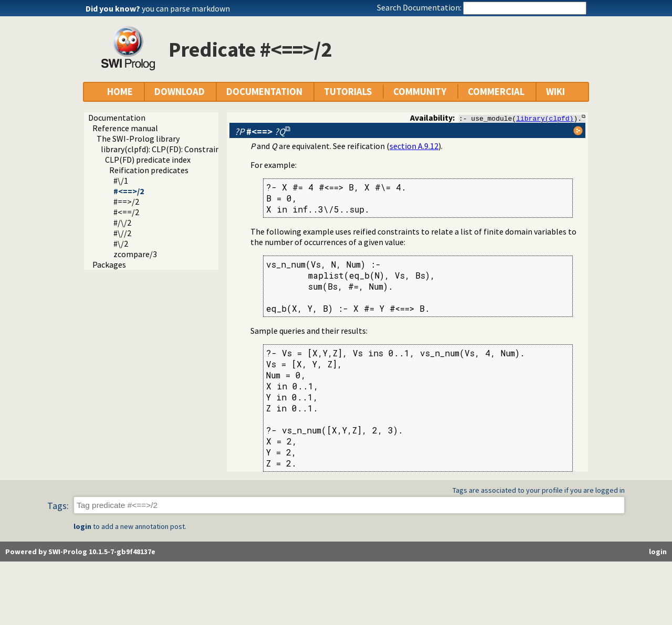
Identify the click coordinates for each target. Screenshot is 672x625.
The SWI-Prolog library (138, 139)
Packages (109, 264)
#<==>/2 (129, 191)
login (82, 527)
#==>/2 (126, 202)
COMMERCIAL (496, 92)
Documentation (117, 118)
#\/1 (121, 181)
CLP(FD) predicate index (148, 160)
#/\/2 (122, 223)
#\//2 (122, 233)
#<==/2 (126, 212)
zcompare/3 (135, 254)
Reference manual (125, 128)
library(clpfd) (545, 118)
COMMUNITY (420, 92)
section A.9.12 (414, 146)
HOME (120, 92)
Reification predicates (149, 170)
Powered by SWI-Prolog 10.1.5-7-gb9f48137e (80, 552)
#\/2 (121, 243)
